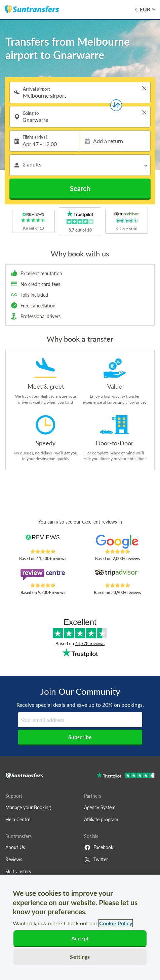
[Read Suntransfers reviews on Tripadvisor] (117, 576)
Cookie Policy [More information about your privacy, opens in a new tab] (116, 923)
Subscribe (80, 737)
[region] (80, 927)
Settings (80, 957)
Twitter (96, 860)
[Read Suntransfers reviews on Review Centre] (43, 576)
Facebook (99, 847)
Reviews (14, 859)
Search (80, 188)
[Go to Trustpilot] (126, 776)
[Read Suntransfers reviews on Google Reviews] (117, 542)
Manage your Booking (28, 807)
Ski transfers (18, 871)
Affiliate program (101, 819)
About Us (15, 847)
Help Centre (18, 819)
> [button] (144, 88)
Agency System (100, 807)
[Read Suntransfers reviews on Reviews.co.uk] (43, 542)
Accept (80, 938)
